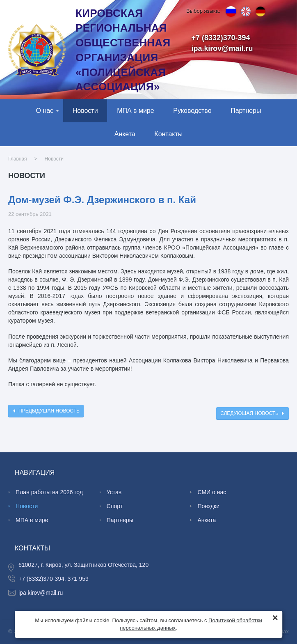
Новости (85, 111)
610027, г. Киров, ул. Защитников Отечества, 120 (83, 565)
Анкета (125, 134)
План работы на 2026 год (49, 492)
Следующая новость (249, 413)
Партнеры (246, 111)
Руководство (192, 111)
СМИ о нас (212, 492)
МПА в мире (135, 111)
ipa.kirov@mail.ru (222, 48)
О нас (45, 111)
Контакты (168, 134)
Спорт (115, 506)
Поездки (208, 506)
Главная (18, 159)
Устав (114, 492)
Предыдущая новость (49, 411)
